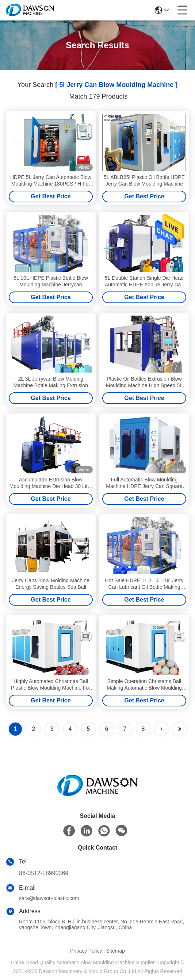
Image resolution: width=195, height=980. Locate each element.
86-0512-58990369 (44, 873)
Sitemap (116, 951)
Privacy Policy (86, 951)
